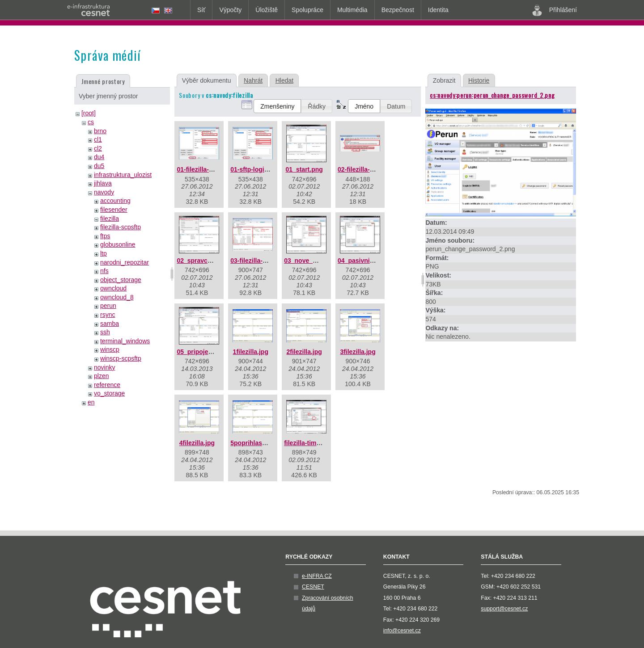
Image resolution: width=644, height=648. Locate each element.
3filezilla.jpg (358, 352)
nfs (104, 271)
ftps (105, 236)
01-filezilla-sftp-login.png (214, 169)
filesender (114, 210)
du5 (99, 166)
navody (104, 192)
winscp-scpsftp (121, 358)
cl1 (98, 139)
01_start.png (304, 169)
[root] (89, 113)
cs (91, 122)
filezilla (110, 219)
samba (110, 324)
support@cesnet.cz (504, 609)
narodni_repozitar (125, 262)
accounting (115, 201)
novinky (104, 367)
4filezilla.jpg (197, 443)
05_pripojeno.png (203, 352)
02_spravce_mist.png (208, 261)
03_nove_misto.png (313, 261)
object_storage (121, 280)
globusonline (118, 244)
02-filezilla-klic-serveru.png (378, 169)
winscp (110, 349)
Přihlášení (555, 10)
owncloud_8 (117, 297)
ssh (105, 332)
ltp (104, 253)
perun (108, 306)
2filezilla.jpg (304, 352)
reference (107, 385)
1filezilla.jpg (251, 352)
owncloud (113, 288)
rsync (108, 315)
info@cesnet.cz (402, 631)
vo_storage (109, 393)
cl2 (98, 148)
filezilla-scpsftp (121, 227)
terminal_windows (125, 341)
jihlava (103, 183)
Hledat (284, 80)
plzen (101, 376)
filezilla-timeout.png (313, 443)
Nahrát (253, 80)
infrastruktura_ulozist (123, 175)
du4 (99, 157)
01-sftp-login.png (256, 169)
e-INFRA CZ (317, 576)
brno (100, 131)
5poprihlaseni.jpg (256, 443)
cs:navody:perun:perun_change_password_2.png (492, 95)
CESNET (313, 587)
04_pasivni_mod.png (369, 261)
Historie (479, 80)
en (91, 402)
